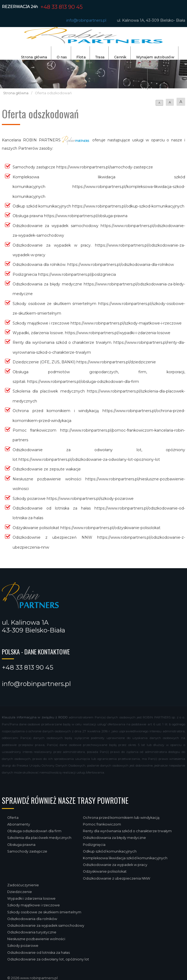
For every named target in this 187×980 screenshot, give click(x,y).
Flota (81, 57)
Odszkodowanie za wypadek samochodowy (46, 926)
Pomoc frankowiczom (102, 824)
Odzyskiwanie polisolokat (105, 871)
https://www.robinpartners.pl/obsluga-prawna (86, 216)
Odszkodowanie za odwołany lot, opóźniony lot (48, 959)
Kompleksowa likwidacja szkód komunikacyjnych (125, 858)
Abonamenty (19, 824)
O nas (62, 57)
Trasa (100, 57)
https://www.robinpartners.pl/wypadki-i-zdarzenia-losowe (118, 333)
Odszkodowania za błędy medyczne (114, 838)
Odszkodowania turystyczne (32, 932)
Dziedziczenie (20, 892)
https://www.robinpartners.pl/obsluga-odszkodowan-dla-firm (83, 382)
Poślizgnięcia (94, 845)
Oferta (13, 818)
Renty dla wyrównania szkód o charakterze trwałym (127, 831)
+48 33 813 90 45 (62, 7)
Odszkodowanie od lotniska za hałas (38, 953)
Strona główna (34, 57)
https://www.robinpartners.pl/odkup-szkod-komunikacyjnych (128, 206)
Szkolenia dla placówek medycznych (39, 838)
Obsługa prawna (21, 845)
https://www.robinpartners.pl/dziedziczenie (116, 362)
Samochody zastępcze (27, 851)
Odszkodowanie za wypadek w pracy (115, 865)
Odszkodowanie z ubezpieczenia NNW (117, 878)
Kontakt (136, 79)
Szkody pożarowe (23, 946)
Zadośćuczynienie (23, 885)
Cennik (120, 57)
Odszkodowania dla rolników (32, 919)
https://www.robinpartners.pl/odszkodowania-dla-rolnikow (121, 265)
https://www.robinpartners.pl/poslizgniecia (77, 274)
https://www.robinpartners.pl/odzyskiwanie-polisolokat (110, 528)
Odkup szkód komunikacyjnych (110, 851)
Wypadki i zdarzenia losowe (31, 898)
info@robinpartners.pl (86, 20)
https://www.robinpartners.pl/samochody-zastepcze (105, 167)
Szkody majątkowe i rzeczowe (34, 905)
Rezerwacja (164, 79)
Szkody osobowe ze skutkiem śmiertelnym (44, 912)
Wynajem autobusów (155, 57)
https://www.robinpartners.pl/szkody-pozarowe (90, 499)
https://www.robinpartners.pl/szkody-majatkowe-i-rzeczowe (126, 323)
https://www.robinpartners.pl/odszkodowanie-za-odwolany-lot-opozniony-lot (89, 459)
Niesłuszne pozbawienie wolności (36, 939)
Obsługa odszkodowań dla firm (34, 831)
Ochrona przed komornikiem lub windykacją (121, 818)
